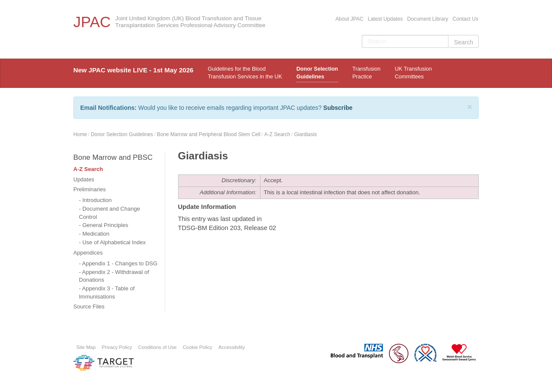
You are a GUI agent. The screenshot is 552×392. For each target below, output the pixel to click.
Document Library (428, 19)
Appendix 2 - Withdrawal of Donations (114, 276)
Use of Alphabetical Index (114, 242)
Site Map (86, 347)
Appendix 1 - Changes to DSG (120, 263)
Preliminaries (89, 189)
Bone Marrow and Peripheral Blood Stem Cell (209, 134)
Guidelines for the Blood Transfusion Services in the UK (245, 73)
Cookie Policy (198, 347)
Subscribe (338, 108)
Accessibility (232, 347)
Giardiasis (306, 134)
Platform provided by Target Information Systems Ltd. (103, 363)
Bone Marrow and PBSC (113, 157)
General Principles (105, 225)
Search (464, 42)
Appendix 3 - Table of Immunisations (107, 292)
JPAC (92, 22)
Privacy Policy (117, 347)
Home (80, 134)
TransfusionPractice (366, 73)
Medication (96, 234)
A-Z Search (277, 134)
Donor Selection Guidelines (317, 73)
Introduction (97, 200)
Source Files (89, 306)
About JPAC (350, 19)
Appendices (88, 253)
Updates (84, 179)
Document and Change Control (110, 213)
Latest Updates (385, 19)
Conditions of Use (157, 347)
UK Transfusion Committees (413, 73)
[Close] (470, 107)
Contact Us (465, 19)
